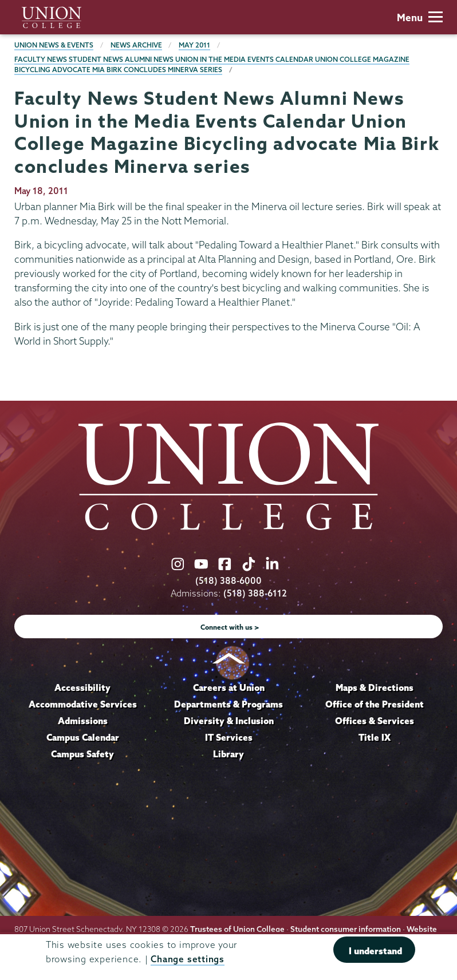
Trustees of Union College (237, 929)
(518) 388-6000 (229, 581)
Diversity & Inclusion (229, 721)
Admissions (83, 721)
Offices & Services (375, 721)
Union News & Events (54, 45)
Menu (420, 17)
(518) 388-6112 (255, 593)
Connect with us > (230, 627)
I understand (375, 951)
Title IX (375, 737)
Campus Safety (82, 754)
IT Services (229, 737)
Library (229, 754)
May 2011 (194, 45)
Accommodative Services (83, 704)
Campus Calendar (83, 737)
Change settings (187, 959)
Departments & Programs (229, 704)
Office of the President (375, 704)
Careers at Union (229, 687)
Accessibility (82, 687)
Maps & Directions (375, 687)
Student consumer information (346, 929)
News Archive (136, 45)
